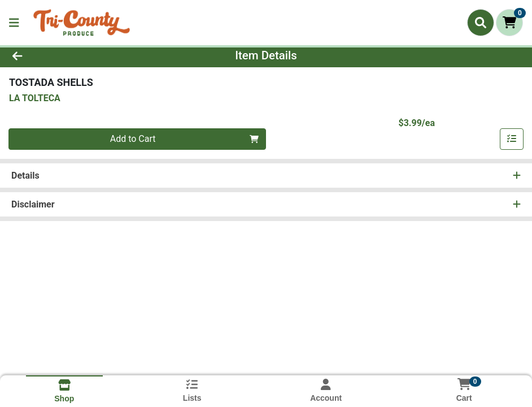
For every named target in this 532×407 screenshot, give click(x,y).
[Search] (481, 23)
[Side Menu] (14, 23)
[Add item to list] (512, 139)
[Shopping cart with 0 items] (509, 23)
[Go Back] (73, 55)
